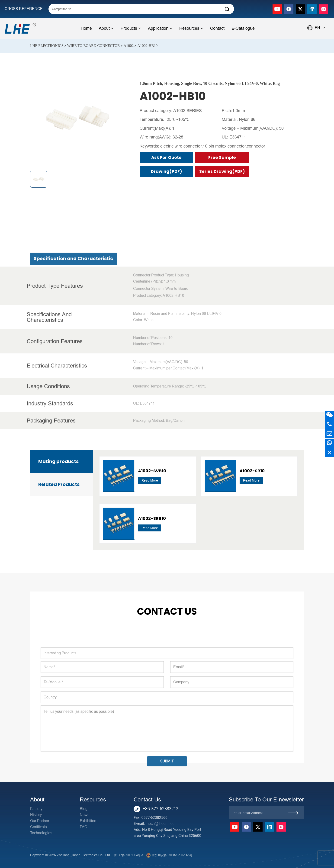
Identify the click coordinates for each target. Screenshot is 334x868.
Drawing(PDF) (166, 171)
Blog (84, 809)
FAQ (83, 827)
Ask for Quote (166, 157)
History (36, 815)
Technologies (41, 833)
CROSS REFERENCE (24, 9)
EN (320, 28)
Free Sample (222, 157)
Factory (36, 809)
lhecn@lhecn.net (160, 824)
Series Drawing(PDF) (222, 171)
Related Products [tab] (59, 484)
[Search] (227, 9)
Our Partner (40, 821)
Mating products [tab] (58, 461)
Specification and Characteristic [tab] (73, 369)
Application (160, 28)
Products (131, 28)
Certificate (39, 827)
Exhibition (88, 821)
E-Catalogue (243, 28)
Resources (191, 28)
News (85, 815)
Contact (217, 28)
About (106, 28)
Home (86, 28)
